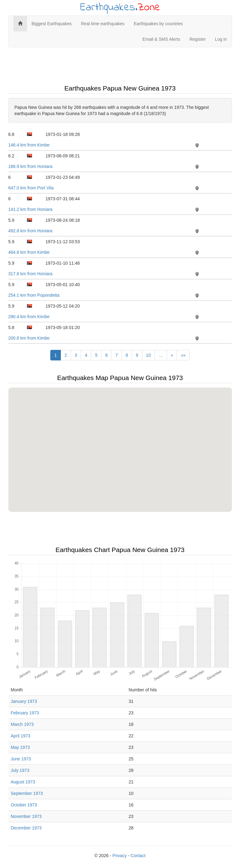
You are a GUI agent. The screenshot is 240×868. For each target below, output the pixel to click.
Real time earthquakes (103, 24)
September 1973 (27, 793)
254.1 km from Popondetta (34, 295)
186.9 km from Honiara (30, 166)
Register (197, 39)
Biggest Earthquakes (52, 24)
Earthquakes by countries (158, 24)
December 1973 (26, 828)
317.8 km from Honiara (30, 274)
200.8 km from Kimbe (29, 338)
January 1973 (24, 701)
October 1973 (24, 805)
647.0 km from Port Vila (31, 188)
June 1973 (21, 759)
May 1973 (20, 747)
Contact (138, 856)
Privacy (120, 856)
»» (183, 355)
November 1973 (26, 816)
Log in (221, 39)
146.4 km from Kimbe (29, 145)
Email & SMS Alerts (161, 39)
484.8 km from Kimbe (29, 252)
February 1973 (25, 713)
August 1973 (23, 782)
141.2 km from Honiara (30, 209)
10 (148, 355)
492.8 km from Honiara (30, 231)
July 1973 (20, 770)
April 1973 (21, 736)
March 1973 (22, 724)
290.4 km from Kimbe (29, 317)
